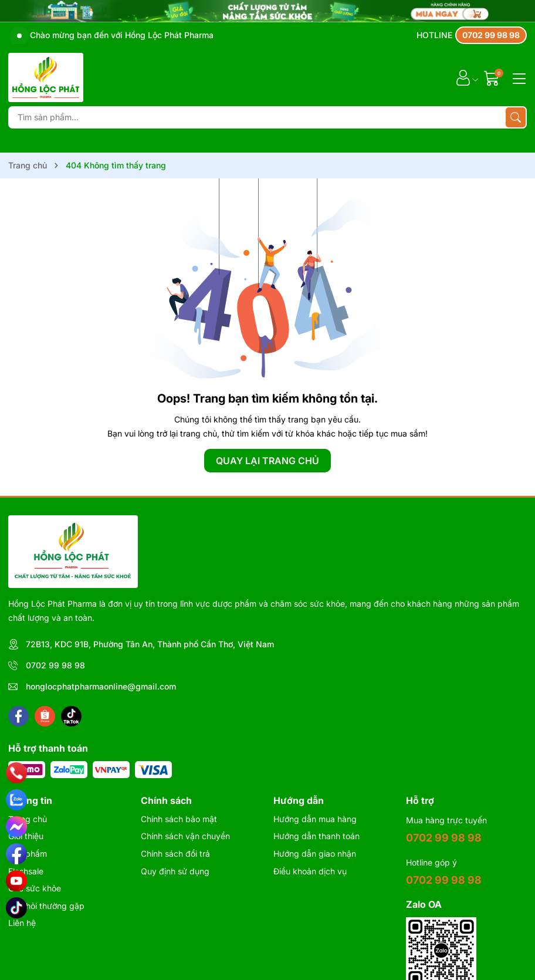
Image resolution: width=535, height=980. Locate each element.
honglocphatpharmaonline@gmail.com (101, 686)
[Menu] (517, 77)
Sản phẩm (28, 854)
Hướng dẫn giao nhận (315, 854)
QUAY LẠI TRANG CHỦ (267, 461)
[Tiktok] (71, 716)
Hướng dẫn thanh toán (316, 836)
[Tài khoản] (463, 78)
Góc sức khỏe (35, 888)
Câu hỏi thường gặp (46, 906)
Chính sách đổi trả (175, 854)
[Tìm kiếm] (516, 117)
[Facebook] (18, 716)
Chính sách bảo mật (179, 819)
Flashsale (26, 871)
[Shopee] (45, 716)
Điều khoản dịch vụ (310, 871)
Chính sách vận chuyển (185, 836)
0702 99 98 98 (55, 665)
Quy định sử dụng (175, 871)
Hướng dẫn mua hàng (315, 819)
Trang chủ (28, 819)
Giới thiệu (26, 836)
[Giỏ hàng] (493, 78)
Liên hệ (22, 923)
